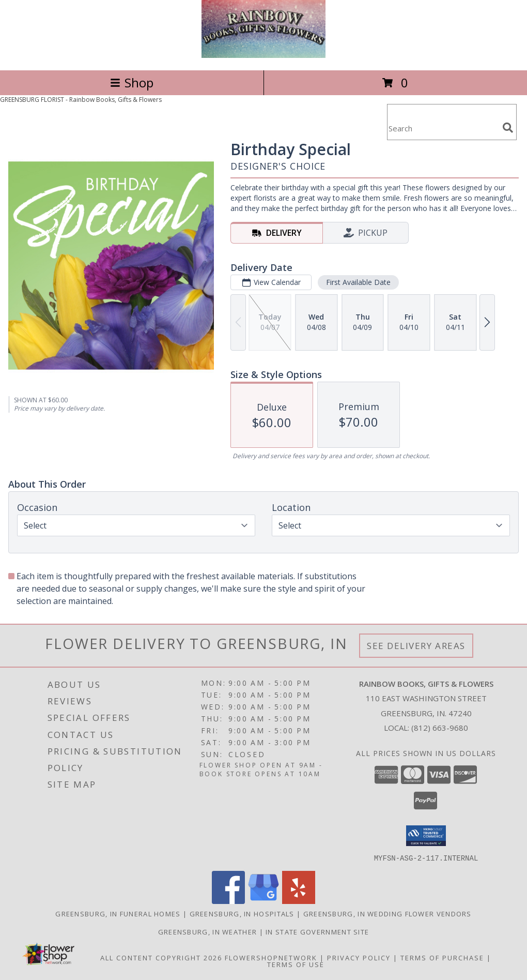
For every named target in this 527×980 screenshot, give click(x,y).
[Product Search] (443, 129)
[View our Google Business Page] (263, 901)
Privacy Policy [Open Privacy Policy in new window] (359, 957)
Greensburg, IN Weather (208, 931)
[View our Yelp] (299, 901)
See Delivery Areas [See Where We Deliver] (416, 646)
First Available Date (358, 282)
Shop (132, 82)
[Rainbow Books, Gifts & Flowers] (263, 55)
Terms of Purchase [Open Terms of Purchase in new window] (442, 957)
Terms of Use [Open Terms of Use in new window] (296, 964)
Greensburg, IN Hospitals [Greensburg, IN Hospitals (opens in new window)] (242, 913)
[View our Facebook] (228, 901)
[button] (426, 836)
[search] (508, 128)
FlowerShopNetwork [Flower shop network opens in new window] (271, 957)
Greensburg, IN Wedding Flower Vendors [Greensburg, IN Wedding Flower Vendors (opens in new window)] (388, 913)
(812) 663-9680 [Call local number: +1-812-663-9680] (440, 728)
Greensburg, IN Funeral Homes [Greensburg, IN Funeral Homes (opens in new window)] (118, 913)
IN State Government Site (317, 931)
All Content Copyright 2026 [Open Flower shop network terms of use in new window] (161, 957)
